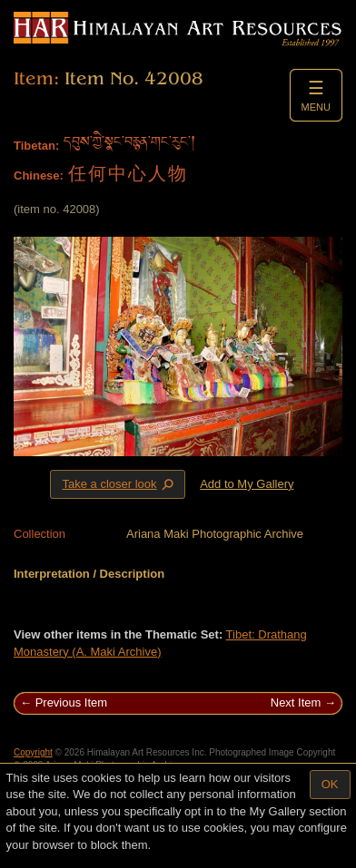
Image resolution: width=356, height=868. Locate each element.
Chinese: (39, 176)
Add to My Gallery (247, 484)
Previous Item (71, 702)
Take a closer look (119, 483)
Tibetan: (36, 146)
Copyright (33, 752)
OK (330, 784)
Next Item (296, 702)
